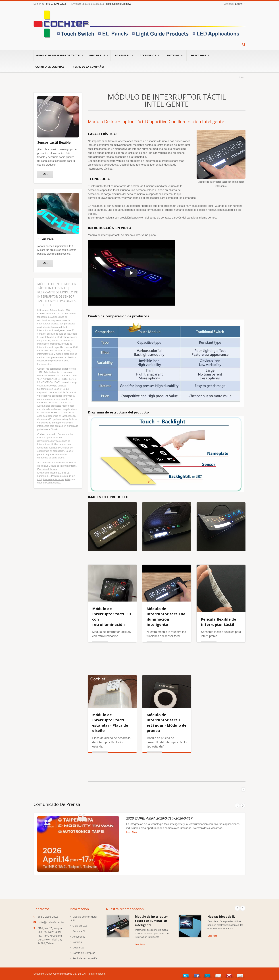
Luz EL (66, 473)
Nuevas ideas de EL (221, 917)
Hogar (242, 77)
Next (243, 908)
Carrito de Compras (51, 67)
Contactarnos (53, 483)
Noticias (175, 55)
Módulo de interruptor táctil (59, 55)
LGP (67, 479)
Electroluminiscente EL (49, 473)
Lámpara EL (44, 476)
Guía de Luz (99, 55)
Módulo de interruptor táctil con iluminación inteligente (151, 921)
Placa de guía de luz (53, 479)
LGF (39, 479)
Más (45, 174)
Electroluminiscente (47, 469)
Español (239, 4)
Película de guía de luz (63, 476)
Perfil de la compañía (90, 67)
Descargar (200, 55)
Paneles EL (124, 55)
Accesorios (149, 55)
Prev (237, 908)
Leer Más (140, 944)
